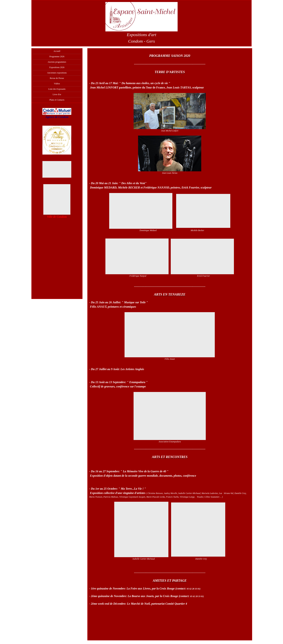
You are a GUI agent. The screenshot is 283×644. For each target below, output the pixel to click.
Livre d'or (57, 94)
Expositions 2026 (57, 67)
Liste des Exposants (57, 89)
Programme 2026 (57, 57)
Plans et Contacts (57, 100)
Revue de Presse (57, 78)
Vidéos (57, 84)
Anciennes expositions (57, 73)
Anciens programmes (57, 62)
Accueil (57, 51)
